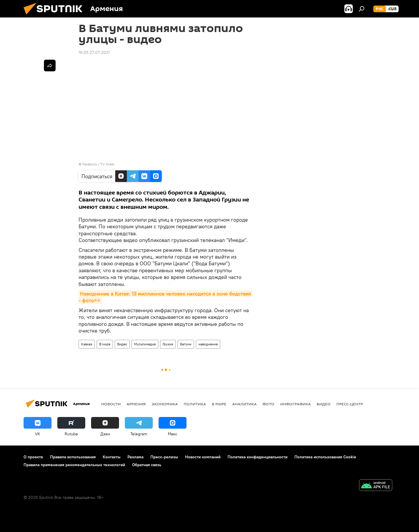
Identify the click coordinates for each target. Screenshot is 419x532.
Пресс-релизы (164, 457)
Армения (136, 404)
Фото (268, 404)
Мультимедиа (145, 344)
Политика (195, 404)
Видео (122, 344)
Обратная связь (147, 465)
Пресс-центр (350, 404)
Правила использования (73, 457)
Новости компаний (203, 457)
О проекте (33, 457)
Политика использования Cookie (325, 457)
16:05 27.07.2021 (94, 52)
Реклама (135, 457)
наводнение (208, 344)
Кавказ (87, 344)
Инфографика (295, 404)
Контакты (112, 457)
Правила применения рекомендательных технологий (74, 465)
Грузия (168, 344)
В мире (105, 344)
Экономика (165, 404)
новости (111, 404)
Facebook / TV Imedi (98, 164)
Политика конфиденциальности (258, 457)
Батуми (186, 344)
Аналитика (244, 404)
